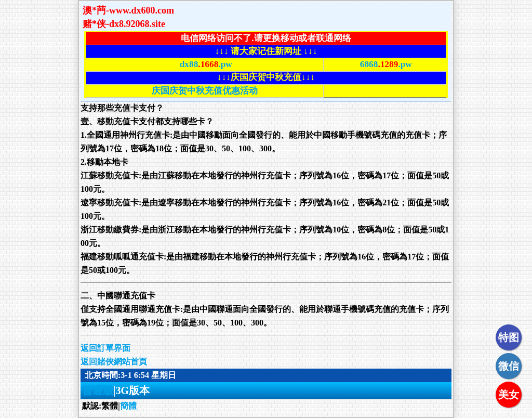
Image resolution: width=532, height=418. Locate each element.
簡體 (128, 406)
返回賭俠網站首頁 (114, 362)
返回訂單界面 (105, 348)
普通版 (98, 390)
